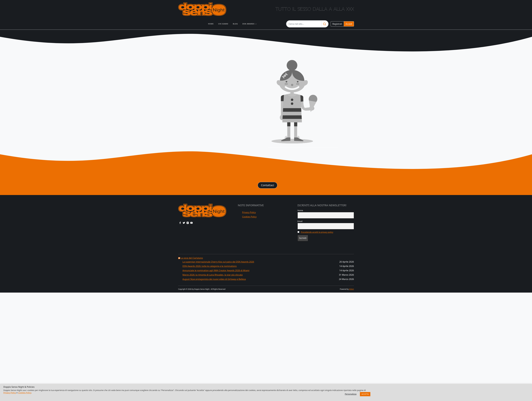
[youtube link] (191, 223)
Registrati (337, 24)
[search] (325, 24)
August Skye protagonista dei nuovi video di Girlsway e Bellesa (214, 279)
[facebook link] (180, 223)
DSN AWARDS (249, 24)
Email (300, 221)
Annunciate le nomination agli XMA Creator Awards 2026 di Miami (216, 270)
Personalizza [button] (351, 394)
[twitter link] (184, 223)
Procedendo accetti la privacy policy (317, 232)
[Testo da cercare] (304, 24)
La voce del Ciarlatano (192, 258)
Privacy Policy (249, 212)
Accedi (349, 24)
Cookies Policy (249, 217)
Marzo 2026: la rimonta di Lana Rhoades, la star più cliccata (213, 275)
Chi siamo (223, 24)
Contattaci (268, 185)
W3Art (352, 289)
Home (211, 24)
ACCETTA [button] (365, 394)
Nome (300, 210)
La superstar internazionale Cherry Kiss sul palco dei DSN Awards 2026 (218, 262)
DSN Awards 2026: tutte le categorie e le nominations (210, 266)
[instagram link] (188, 223)
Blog (235, 24)
